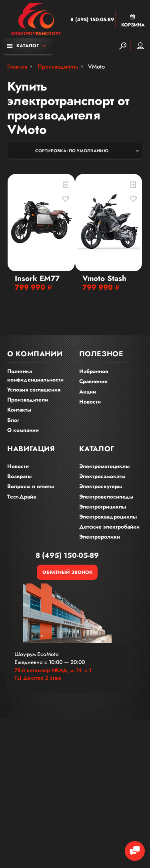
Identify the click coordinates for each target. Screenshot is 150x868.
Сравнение (93, 381)
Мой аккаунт (140, 46)
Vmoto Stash (104, 279)
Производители (28, 400)
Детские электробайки (109, 527)
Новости (90, 402)
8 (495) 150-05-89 (92, 20)
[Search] (123, 46)
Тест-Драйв (22, 497)
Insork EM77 (37, 279)
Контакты (19, 410)
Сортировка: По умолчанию (72, 151)
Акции (88, 392)
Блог (13, 420)
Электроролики (100, 537)
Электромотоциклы (104, 466)
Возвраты (19, 476)
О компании (23, 430)
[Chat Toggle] (135, 851)
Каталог (23, 45)
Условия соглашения (34, 390)
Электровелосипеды (106, 497)
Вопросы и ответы (31, 486)
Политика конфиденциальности (35, 375)
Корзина (133, 21)
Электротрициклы (103, 507)
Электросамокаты (102, 476)
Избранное (94, 371)
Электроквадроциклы (108, 517)
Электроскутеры (101, 486)
